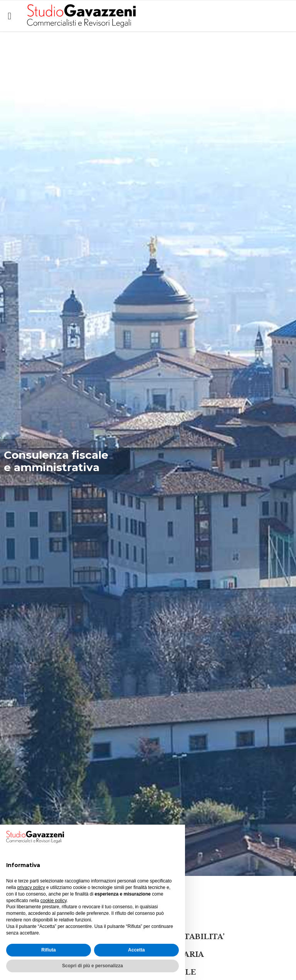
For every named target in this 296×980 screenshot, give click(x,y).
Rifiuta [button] (48, 950)
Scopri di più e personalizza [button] (92, 966)
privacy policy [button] (31, 887)
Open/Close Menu (14, 16)
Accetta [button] (136, 950)
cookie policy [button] (54, 901)
